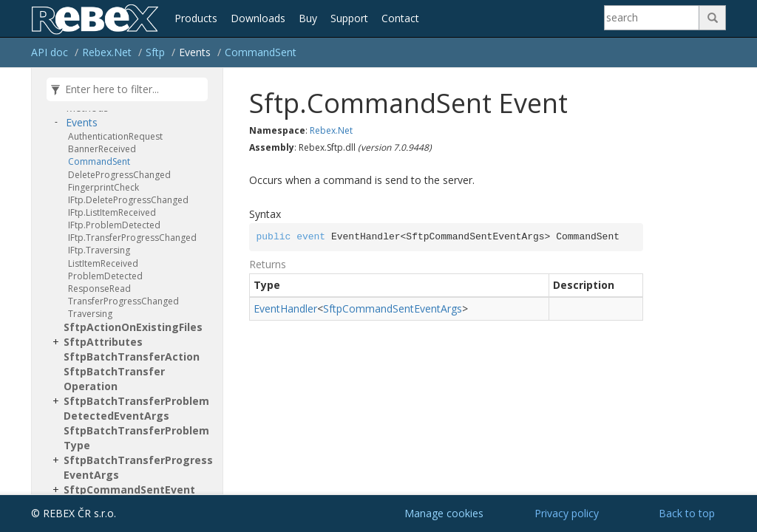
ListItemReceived (103, 263)
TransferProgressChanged (123, 301)
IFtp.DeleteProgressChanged (128, 200)
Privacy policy (567, 513)
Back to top (687, 513)
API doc (50, 52)
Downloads (258, 18)
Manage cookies (444, 513)
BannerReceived (102, 149)
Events (82, 122)
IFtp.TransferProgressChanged (132, 238)
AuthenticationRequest (115, 136)
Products (196, 18)
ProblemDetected (105, 276)
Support (349, 18)
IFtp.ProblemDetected (114, 225)
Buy (308, 18)
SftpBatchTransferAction (132, 357)
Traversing (90, 314)
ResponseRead (99, 289)
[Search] (652, 18)
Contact (400, 18)
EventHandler (285, 308)
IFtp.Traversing (99, 250)
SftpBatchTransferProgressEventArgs (138, 467)
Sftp (155, 52)
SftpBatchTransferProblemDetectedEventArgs (136, 408)
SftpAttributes (103, 342)
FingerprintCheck (103, 187)
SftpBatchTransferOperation (114, 379)
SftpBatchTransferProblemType (136, 438)
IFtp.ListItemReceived (112, 212)
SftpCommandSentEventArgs (393, 308)
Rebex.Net (107, 52)
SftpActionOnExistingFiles (133, 327)
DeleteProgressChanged (119, 175)
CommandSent (261, 52)
